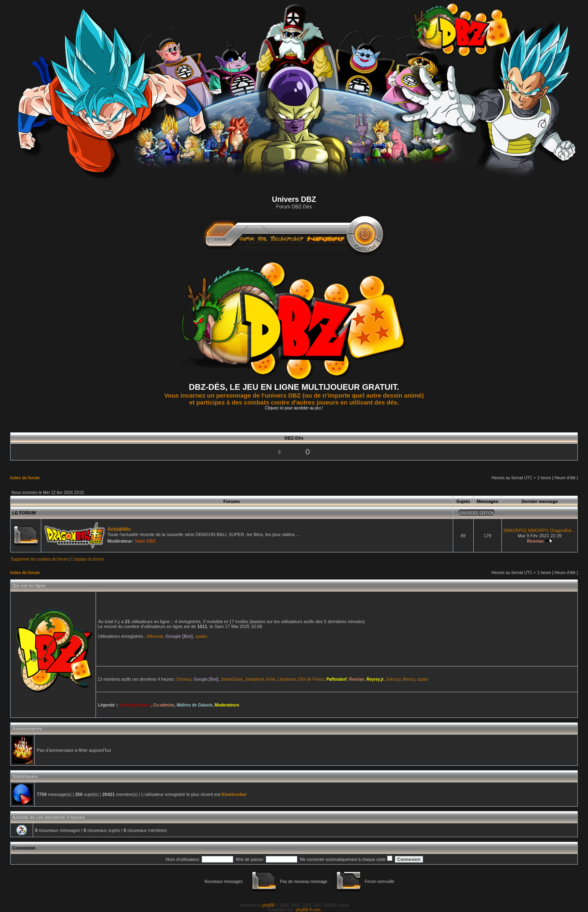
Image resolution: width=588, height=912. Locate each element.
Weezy (409, 679)
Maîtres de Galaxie (194, 705)
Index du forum (25, 478)
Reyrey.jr (375, 679)
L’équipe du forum (88, 559)
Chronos (184, 679)
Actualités (119, 529)
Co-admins (164, 705)
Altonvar (155, 636)
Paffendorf (336, 679)
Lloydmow (287, 679)
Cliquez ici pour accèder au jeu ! (294, 408)
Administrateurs (135, 705)
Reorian (536, 541)
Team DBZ (145, 541)
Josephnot (254, 679)
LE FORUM (24, 513)
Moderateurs (227, 705)
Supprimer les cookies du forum (39, 559)
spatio (201, 636)
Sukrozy (393, 679)
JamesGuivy (232, 679)
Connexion (24, 848)
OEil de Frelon (311, 679)
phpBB (268, 905)
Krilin (271, 679)
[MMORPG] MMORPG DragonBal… (540, 530)
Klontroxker (234, 794)
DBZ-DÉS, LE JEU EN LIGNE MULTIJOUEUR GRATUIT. (294, 387)
